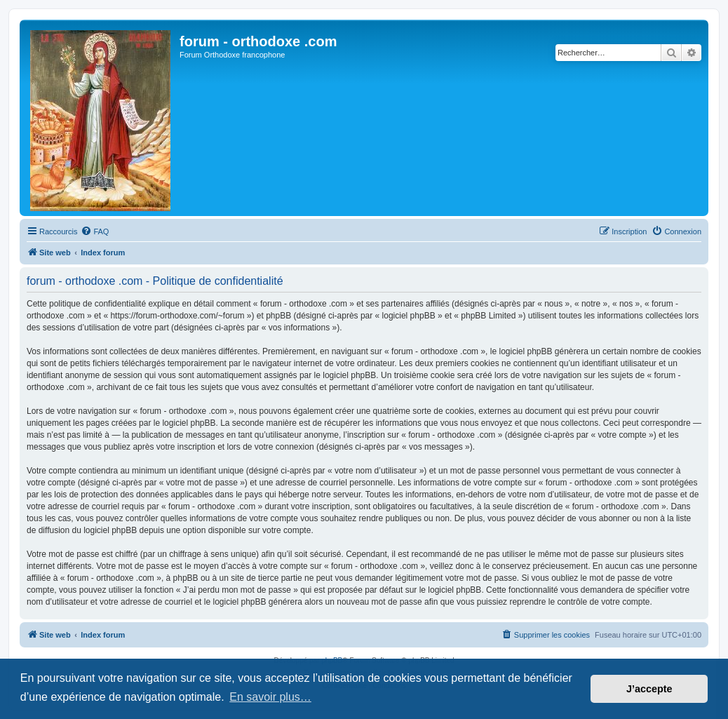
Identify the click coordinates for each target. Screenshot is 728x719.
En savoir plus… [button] (270, 697)
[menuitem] (95, 231)
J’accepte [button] (649, 689)
